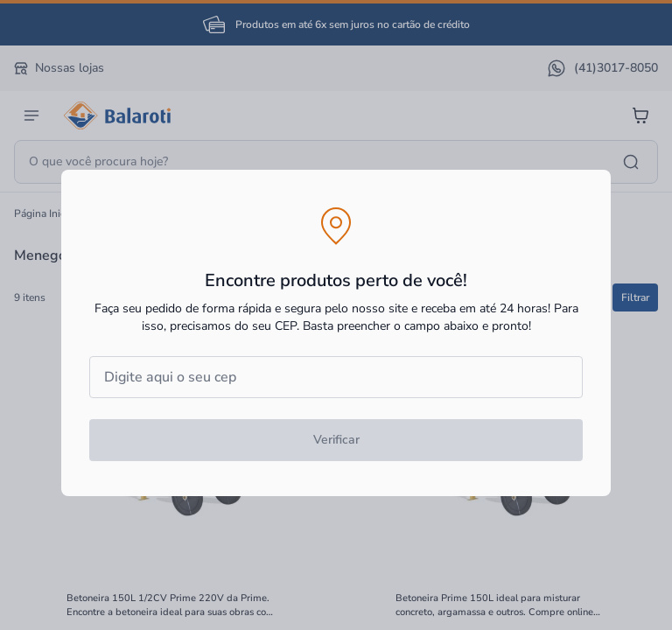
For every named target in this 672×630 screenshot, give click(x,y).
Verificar (336, 440)
